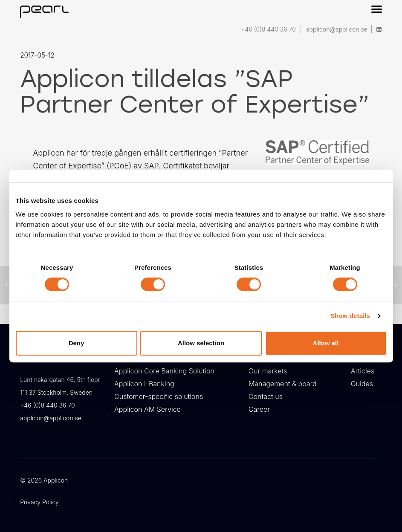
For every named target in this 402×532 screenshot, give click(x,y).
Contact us (266, 396)
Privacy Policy (39, 502)
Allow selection (201, 343)
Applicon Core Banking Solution (164, 371)
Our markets (268, 371)
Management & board (283, 384)
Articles (363, 371)
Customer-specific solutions (159, 396)
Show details (350, 316)
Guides (362, 384)
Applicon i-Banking (144, 384)
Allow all (326, 343)
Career (259, 409)
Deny (77, 343)
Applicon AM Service (147, 409)
